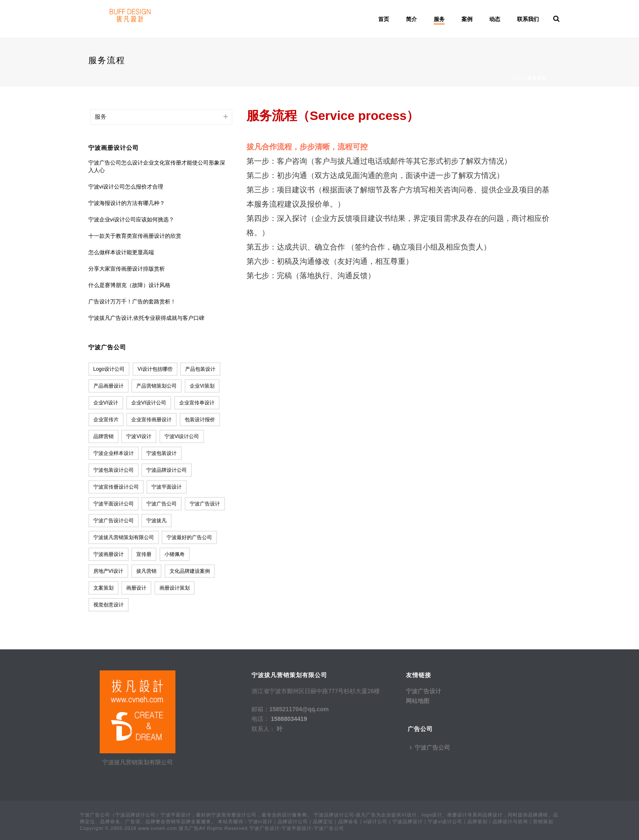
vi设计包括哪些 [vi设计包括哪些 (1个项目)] (155, 369)
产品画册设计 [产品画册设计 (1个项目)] (109, 386)
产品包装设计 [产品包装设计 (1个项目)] (200, 369)
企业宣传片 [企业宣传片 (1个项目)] (106, 420)
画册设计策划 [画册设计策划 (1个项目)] (175, 588)
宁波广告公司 (430, 747)
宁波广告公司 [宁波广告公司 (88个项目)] (162, 504)
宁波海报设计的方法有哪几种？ (127, 203)
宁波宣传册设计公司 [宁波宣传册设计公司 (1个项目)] (116, 487)
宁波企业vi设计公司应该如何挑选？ (131, 219)
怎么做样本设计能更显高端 (121, 252)
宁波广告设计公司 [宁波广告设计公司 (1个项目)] (114, 521)
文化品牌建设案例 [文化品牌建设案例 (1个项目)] (190, 571)
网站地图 (418, 701)
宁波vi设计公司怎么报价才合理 (126, 187)
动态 (495, 19)
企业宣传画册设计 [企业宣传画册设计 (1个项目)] (151, 420)
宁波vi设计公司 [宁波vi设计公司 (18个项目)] (182, 436)
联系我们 (528, 19)
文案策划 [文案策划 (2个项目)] (103, 588)
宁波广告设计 (424, 691)
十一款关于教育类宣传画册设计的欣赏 (135, 236)
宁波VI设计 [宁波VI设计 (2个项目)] (139, 436)
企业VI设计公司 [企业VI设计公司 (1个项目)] (149, 403)
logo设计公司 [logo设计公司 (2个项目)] (109, 369)
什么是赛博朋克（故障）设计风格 (129, 285)
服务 (439, 19)
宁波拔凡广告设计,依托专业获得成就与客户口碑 (147, 318)
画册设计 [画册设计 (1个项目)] (136, 588)
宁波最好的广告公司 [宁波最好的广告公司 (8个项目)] (189, 537)
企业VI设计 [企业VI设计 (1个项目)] (106, 403)
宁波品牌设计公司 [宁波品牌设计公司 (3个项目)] (167, 470)
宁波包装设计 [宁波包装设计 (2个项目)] (162, 453)
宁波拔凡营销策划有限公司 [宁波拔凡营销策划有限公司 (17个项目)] (124, 537)
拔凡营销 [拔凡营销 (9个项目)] (146, 571)
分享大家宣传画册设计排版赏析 (127, 269)
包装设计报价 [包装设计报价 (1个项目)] (200, 420)
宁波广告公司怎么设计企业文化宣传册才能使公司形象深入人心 (157, 166)
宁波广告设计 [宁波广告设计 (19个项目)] (205, 504)
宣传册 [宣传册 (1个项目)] (144, 554)
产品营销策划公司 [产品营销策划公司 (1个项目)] (156, 386)
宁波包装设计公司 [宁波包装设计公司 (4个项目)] (114, 470)
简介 (411, 19)
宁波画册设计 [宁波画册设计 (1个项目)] (109, 554)
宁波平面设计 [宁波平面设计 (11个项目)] (167, 487)
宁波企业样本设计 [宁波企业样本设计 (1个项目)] (114, 453)
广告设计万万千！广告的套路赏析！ (132, 302)
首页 (384, 19)
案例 (467, 19)
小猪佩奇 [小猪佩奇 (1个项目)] (175, 554)
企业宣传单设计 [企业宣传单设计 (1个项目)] (197, 403)
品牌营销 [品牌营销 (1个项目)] (103, 436)
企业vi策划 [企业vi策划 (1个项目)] (202, 386)
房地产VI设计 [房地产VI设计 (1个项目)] (108, 571)
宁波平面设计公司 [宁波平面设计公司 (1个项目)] (114, 504)
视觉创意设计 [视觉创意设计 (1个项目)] (109, 605)
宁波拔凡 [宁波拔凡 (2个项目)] (156, 521)
